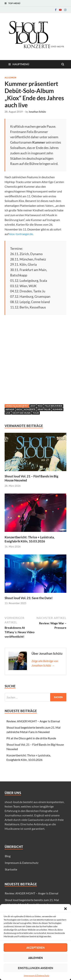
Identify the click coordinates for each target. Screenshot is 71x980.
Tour (36, 413)
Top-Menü (14, 3)
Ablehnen (35, 958)
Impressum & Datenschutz (37, 975)
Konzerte (30, 409)
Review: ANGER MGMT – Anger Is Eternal (33, 721)
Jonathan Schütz (37, 112)
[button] (65, 909)
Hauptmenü (21, 64)
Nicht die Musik (21, 413)
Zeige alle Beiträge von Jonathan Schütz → (45, 663)
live (8, 413)
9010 (40, 406)
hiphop (10, 409)
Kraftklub (44, 409)
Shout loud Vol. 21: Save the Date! (29, 598)
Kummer (58, 409)
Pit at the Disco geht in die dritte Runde (31, 738)
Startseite (11, 869)
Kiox (19, 409)
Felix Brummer (53, 406)
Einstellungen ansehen (35, 968)
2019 (33, 406)
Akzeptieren (35, 948)
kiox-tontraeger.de (21, 234)
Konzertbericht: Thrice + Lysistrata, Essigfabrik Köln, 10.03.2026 (30, 539)
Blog (8, 856)
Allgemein (10, 78)
